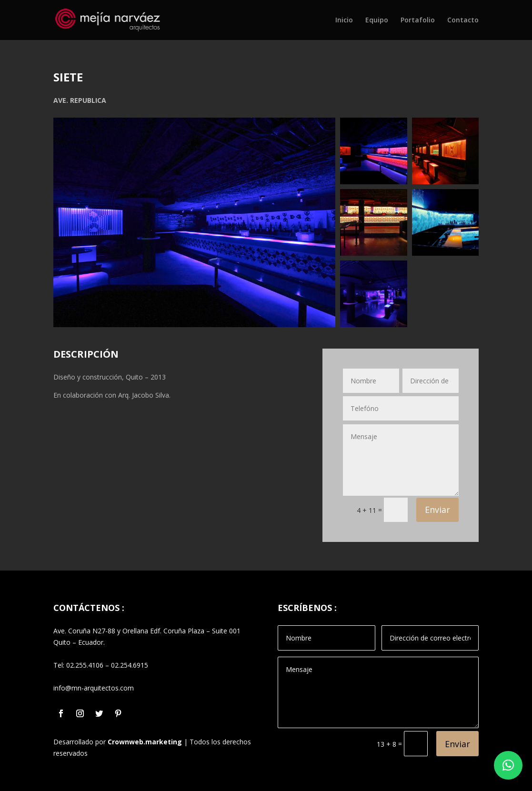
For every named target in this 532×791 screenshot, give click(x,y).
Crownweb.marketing (145, 742)
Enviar (437, 510)
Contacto (463, 20)
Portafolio (418, 20)
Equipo (377, 20)
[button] (508, 765)
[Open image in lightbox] (194, 222)
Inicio (344, 20)
